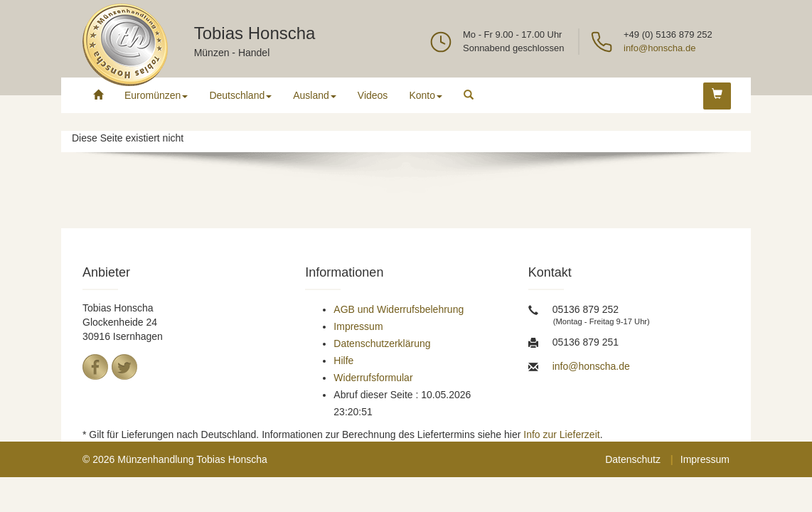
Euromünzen (156, 95)
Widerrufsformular (373, 378)
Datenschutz (633, 459)
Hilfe (343, 361)
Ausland (315, 95)
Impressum (358, 326)
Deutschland (240, 95)
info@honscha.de (659, 48)
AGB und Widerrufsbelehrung (399, 309)
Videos (373, 95)
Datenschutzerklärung (382, 343)
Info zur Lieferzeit (561, 434)
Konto (426, 95)
